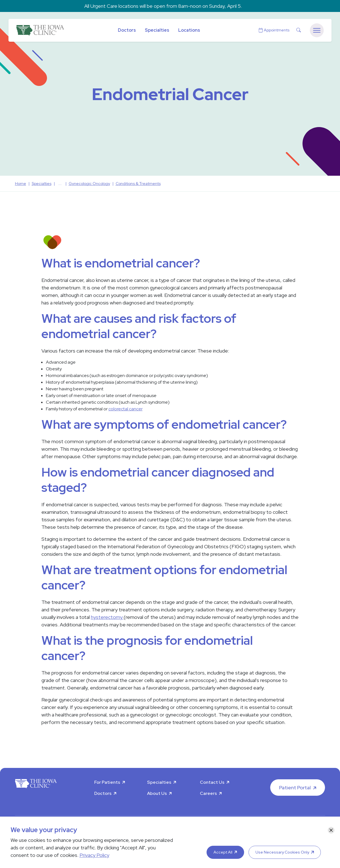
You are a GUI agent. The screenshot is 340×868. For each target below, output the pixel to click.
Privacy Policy (94, 855)
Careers (208, 793)
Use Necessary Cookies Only (282, 852)
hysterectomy (107, 617)
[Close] (331, 830)
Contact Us (212, 782)
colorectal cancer (126, 409)
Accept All (223, 852)
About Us (157, 793)
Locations (189, 30)
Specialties (157, 30)
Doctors (127, 30)
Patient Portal (295, 788)
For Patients (107, 782)
